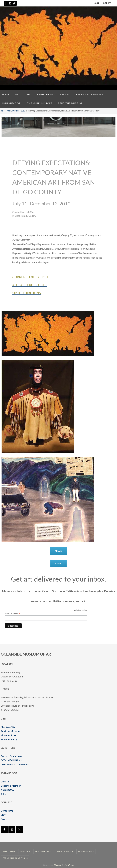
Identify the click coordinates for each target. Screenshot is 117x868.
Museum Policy (9, 739)
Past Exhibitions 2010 (16, 111)
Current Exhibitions (11, 756)
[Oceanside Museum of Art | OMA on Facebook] (4, 830)
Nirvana (58, 865)
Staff (4, 815)
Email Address (12, 614)
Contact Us (7, 811)
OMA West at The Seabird (15, 764)
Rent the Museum (10, 731)
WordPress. (69, 865)
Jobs (3, 794)
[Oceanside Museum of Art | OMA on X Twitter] (19, 830)
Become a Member (11, 786)
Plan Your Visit (9, 727)
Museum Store (9, 735)
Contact (25, 851)
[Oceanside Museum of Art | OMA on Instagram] (12, 830)
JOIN (97, 3)
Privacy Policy (65, 851)
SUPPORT (107, 3)
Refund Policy (86, 851)
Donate (5, 782)
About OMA (7, 790)
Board (4, 819)
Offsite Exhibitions (11, 760)
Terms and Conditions (15, 858)
